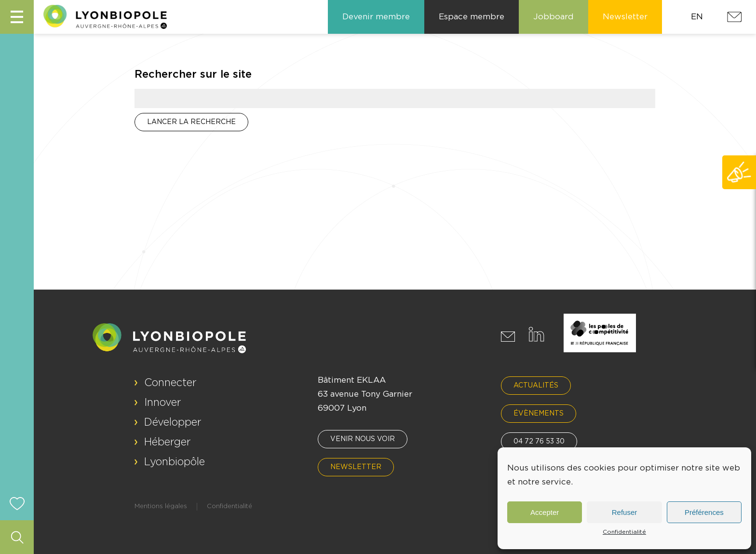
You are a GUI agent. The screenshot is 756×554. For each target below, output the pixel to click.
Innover (163, 402)
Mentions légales (161, 506)
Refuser (625, 512)
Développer (173, 422)
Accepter (545, 512)
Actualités (536, 386)
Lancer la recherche (191, 122)
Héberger (168, 442)
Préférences (704, 512)
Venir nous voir (363, 439)
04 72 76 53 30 (539, 442)
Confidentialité (624, 532)
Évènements (539, 414)
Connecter (170, 383)
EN (697, 17)
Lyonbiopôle (175, 462)
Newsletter (356, 467)
